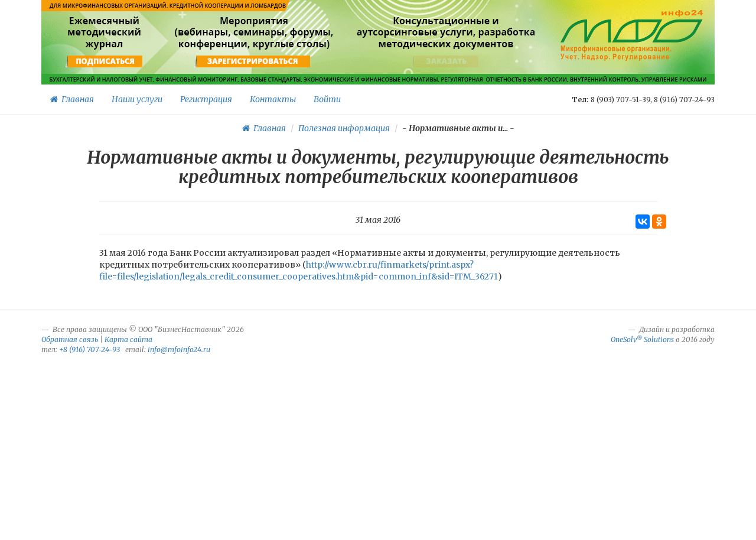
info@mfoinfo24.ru (179, 349)
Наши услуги (137, 99)
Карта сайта (128, 339)
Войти (327, 99)
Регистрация (206, 99)
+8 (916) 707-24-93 (89, 349)
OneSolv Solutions (642, 339)
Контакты (273, 99)
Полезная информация (344, 128)
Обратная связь (70, 339)
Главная (72, 99)
